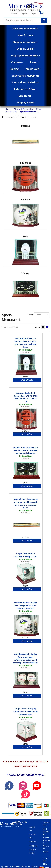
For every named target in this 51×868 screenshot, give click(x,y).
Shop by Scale (26, 49)
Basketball (26, 177)
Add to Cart (27, 380)
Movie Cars (33, 69)
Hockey (26, 287)
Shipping (33, 846)
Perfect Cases (26, 352)
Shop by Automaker (26, 42)
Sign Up (24, 13)
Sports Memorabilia (29, 112)
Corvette (17, 62)
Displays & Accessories (26, 55)
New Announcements (26, 29)
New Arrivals (26, 35)
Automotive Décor (26, 89)
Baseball (26, 140)
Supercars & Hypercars (26, 76)
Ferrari (35, 62)
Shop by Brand (26, 103)
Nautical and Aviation (26, 82)
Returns (33, 842)
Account (15, 13)
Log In (33, 13)
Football (26, 214)
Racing (15, 69)
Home (8, 109)
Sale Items (26, 96)
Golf (26, 250)
